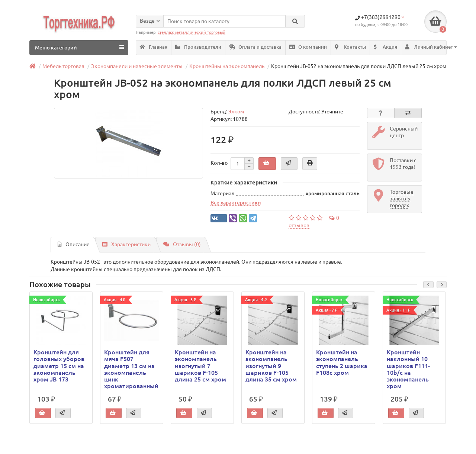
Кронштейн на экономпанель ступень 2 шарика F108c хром (342, 362)
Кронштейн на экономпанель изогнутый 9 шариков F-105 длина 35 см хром (271, 366)
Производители (198, 47)
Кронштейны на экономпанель (227, 66)
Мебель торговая (63, 66)
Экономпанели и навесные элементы (137, 66)
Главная (154, 47)
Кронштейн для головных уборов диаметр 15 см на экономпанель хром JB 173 (59, 366)
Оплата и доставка (255, 47)
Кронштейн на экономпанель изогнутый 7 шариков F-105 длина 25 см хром (200, 366)
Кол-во (219, 163)
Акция (385, 47)
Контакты (350, 47)
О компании (308, 47)
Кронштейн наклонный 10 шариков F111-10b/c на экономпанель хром (408, 369)
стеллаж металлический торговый (192, 32)
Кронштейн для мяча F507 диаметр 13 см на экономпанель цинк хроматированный (131, 369)
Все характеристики (236, 203)
